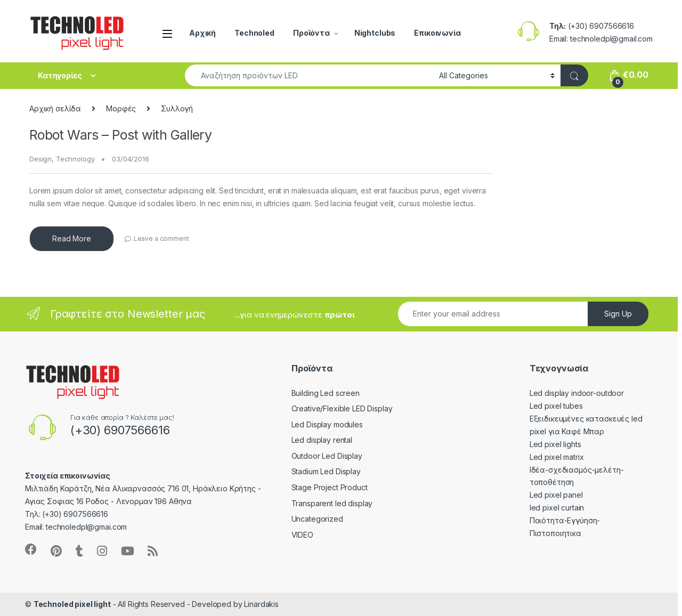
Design (40, 159)
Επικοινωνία (437, 33)
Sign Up (618, 314)
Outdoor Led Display (319, 456)
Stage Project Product (322, 487)
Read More (72, 238)
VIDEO (294, 535)
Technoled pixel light (72, 604)
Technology (75, 159)
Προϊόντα (311, 33)
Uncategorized (309, 519)
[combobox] (309, 75)
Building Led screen (318, 393)
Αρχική (202, 33)
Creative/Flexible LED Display (334, 408)
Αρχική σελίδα (55, 108)
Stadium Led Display (318, 471)
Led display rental (314, 440)
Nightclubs (375, 33)
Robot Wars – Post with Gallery (120, 135)
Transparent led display (324, 503)
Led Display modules (319, 424)
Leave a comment (161, 238)
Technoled (254, 33)
